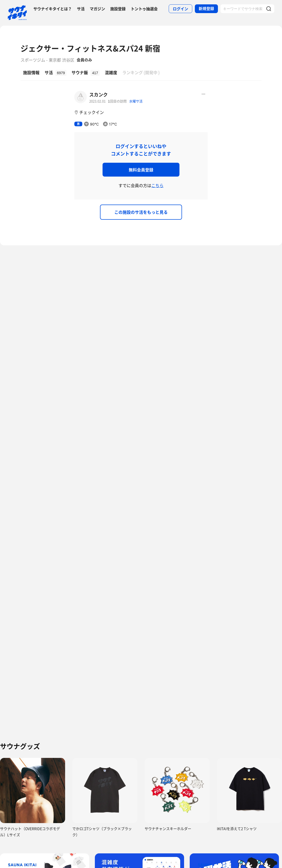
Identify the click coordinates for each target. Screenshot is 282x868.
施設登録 (118, 9)
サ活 (81, 9)
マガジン (97, 9)
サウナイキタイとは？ (53, 9)
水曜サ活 (136, 101)
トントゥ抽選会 (144, 9)
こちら (157, 185)
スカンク (98, 95)
